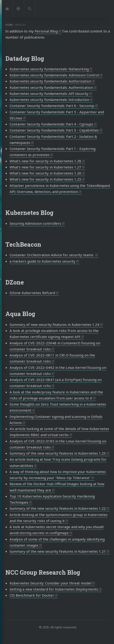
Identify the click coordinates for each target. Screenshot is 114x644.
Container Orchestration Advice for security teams (52, 255)
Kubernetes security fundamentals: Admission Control (54, 75)
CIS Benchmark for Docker (32, 595)
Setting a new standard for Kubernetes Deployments (54, 589)
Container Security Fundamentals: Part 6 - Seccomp (52, 106)
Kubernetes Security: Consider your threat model (50, 583)
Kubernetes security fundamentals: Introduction (49, 100)
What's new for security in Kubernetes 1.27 (45, 167)
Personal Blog (46, 31)
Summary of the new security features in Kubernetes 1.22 (58, 508)
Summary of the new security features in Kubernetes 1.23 (58, 453)
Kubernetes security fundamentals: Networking (49, 69)
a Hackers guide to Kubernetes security (42, 261)
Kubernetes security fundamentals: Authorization (50, 81)
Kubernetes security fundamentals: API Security (49, 93)
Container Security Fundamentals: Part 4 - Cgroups (51, 124)
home (9, 25)
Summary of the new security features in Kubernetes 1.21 (58, 551)
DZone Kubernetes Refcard (32, 293)
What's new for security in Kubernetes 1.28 (45, 161)
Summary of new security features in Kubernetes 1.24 (54, 324)
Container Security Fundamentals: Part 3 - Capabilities (54, 130)
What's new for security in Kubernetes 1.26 (45, 173)
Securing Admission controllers (35, 223)
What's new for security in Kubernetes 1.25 (45, 179)
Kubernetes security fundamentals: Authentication (51, 87)
